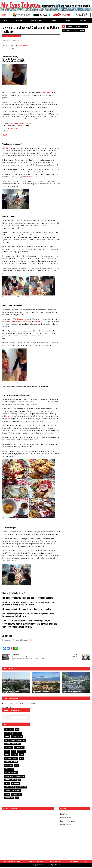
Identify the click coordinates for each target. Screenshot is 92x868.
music (16, 765)
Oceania (7, 780)
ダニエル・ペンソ (11, 131)
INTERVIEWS (19, 41)
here (8, 126)
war (17, 798)
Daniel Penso (14, 128)
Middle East (8, 765)
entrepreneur (19, 747)
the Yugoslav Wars (15, 322)
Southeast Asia (21, 787)
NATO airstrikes (40, 322)
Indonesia (8, 758)
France (7, 755)
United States (9, 798)
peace (14, 780)
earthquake (8, 747)
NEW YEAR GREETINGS (11, 773)
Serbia (6, 148)
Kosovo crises (26, 322)
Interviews (19, 21)
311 (6, 729)
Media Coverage (65, 814)
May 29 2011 (9, 41)
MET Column (53, 21)
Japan (21, 758)
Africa (11, 729)
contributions (21, 740)
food (85, 27)
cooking (70, 27)
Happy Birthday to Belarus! (41, 692)
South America (9, 787)
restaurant (16, 783)
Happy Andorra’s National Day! (72, 692)
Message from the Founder (68, 823)
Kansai (7, 762)
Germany (14, 755)
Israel (15, 758)
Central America (17, 737)
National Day (9, 769)
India (21, 755)
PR (75, 30)
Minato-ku (22, 123)
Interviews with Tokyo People (12, 862)
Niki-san (7, 416)
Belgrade (20, 319)
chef (6, 740)
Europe (78, 27)
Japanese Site (82, 21)
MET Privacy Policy (66, 828)
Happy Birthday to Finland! (11, 692)
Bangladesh (17, 733)
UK (20, 794)
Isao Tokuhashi (24, 45)
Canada (7, 737)
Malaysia (14, 762)
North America (20, 776)
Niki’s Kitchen (46, 93)
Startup (7, 791)
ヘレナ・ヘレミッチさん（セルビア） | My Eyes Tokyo (20, 703)
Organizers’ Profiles (66, 819)
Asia (17, 729)
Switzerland (16, 791)
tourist (14, 794)
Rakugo (7, 783)
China (12, 740)
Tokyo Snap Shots (36, 21)
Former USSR (21, 751)
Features (67, 21)
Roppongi (14, 123)
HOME (6, 21)
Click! (32, 640)
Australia (8, 733)
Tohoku (7, 794)
